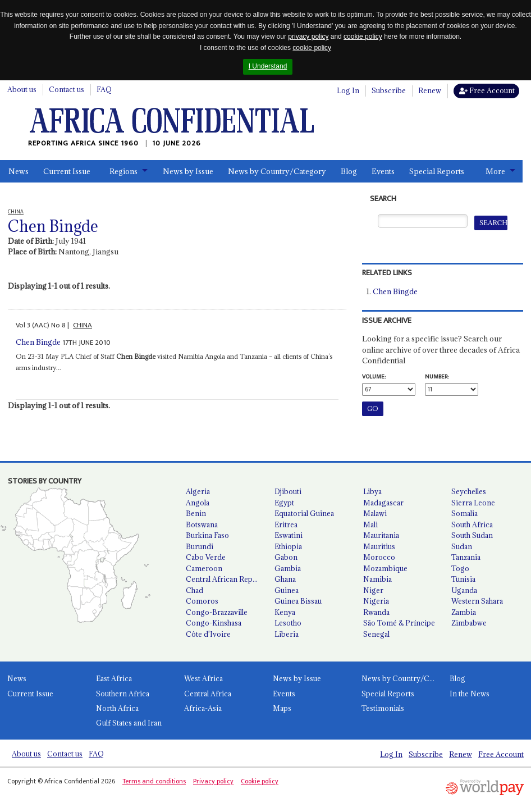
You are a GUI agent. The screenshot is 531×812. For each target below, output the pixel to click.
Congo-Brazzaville (217, 612)
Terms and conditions (154, 781)
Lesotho (288, 623)
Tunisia (463, 579)
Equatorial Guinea (304, 513)
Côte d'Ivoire (208, 634)
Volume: (374, 377)
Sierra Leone (473, 503)
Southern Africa (123, 694)
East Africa (114, 678)
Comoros (202, 601)
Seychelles (469, 491)
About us (22, 89)
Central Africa (208, 694)
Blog (349, 171)
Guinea (287, 590)
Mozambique (385, 568)
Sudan (462, 546)
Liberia (287, 634)
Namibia (377, 579)
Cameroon (204, 568)
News (19, 171)
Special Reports (437, 171)
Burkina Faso (207, 535)
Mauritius (379, 546)
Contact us (67, 89)
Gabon (286, 557)
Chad (194, 590)
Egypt (284, 503)
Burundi (200, 546)
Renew (430, 90)
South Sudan (472, 535)
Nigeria (376, 601)
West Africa (203, 678)
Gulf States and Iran (129, 723)
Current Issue (67, 171)
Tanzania (466, 557)
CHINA (83, 325)
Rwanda (376, 612)
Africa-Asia (203, 708)
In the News (470, 694)
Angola (198, 503)
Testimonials (383, 708)
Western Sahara (477, 601)
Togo (460, 568)
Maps (282, 708)
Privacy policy (213, 781)
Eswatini (289, 535)
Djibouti (288, 491)
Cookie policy (260, 781)
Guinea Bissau (298, 601)
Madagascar (383, 503)
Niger (373, 590)
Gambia (288, 568)
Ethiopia (288, 546)
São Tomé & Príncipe (399, 623)
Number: (437, 377)
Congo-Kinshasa (214, 623)
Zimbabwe (469, 623)
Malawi (375, 513)
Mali (370, 524)
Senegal (376, 634)
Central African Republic (226, 579)
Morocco (379, 557)
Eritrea (286, 524)
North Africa (117, 708)
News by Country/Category (277, 171)
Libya (372, 491)
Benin (196, 513)
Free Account (487, 90)
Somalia (464, 513)
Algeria (198, 491)
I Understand (268, 66)
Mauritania (381, 535)
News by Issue (188, 171)
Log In (348, 90)
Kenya (285, 612)
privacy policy (308, 37)
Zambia (464, 612)
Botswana (202, 524)
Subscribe (389, 90)
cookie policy (363, 37)
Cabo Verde (206, 557)
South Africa (472, 524)
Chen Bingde (38, 342)
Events (383, 171)
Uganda (464, 590)
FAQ (104, 89)
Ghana (285, 579)
